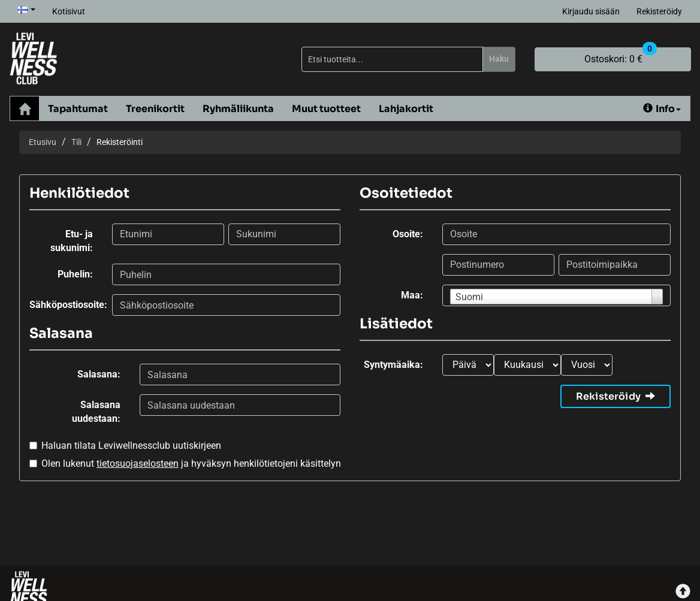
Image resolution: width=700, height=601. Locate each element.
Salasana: (99, 374)
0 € (621, 56)
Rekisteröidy (659, 11)
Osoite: (408, 234)
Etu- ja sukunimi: (72, 241)
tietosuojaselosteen (138, 463)
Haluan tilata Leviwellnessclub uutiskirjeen (131, 446)
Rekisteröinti (120, 142)
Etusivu (43, 142)
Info (662, 109)
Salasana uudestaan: (96, 412)
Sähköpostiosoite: (66, 305)
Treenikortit (155, 109)
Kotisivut (69, 11)
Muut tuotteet (326, 109)
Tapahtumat (78, 109)
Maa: (412, 295)
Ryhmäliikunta (238, 109)
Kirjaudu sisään (591, 11)
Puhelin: (75, 274)
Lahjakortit (406, 109)
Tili (76, 142)
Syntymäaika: (393, 365)
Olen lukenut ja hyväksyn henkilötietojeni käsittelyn (191, 463)
